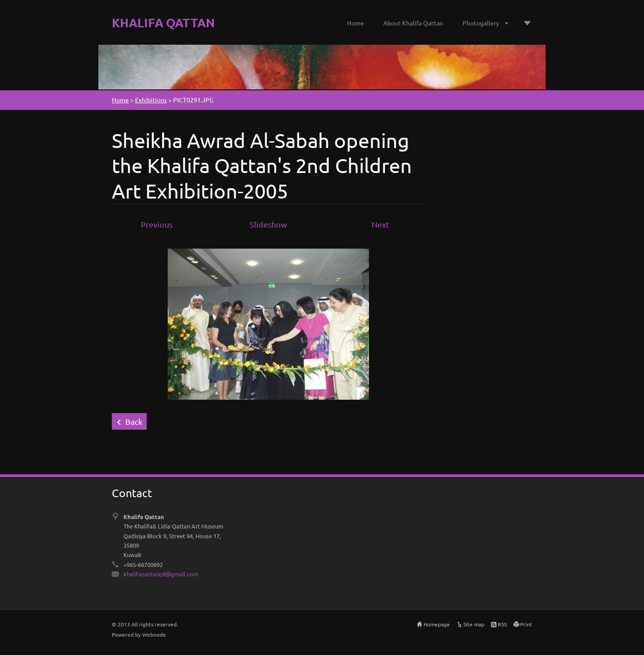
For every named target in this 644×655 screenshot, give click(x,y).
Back (134, 421)
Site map (474, 624)
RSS (502, 624)
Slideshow (268, 224)
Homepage (437, 624)
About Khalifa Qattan (413, 23)
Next (380, 224)
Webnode (154, 634)
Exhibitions (151, 100)
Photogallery (481, 23)
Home (356, 23)
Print (526, 624)
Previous (157, 224)
